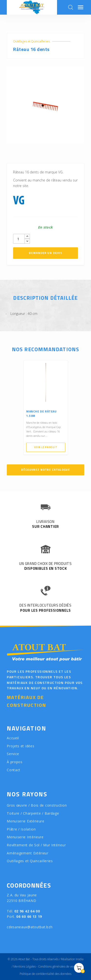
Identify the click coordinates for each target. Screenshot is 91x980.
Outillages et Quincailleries (31, 41)
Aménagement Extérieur (28, 853)
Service (13, 754)
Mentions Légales (25, 966)
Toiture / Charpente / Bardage (33, 813)
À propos (15, 762)
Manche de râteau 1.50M (41, 414)
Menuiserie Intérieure (25, 837)
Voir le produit (46, 447)
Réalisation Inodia (72, 959)
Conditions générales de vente (58, 966)
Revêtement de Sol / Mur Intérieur (36, 845)
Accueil (13, 738)
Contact (14, 770)
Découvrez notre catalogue (46, 470)
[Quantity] (19, 239)
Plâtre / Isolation (21, 829)
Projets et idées (21, 746)
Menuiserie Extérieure (26, 821)
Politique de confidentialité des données (45, 974)
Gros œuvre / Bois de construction (37, 805)
